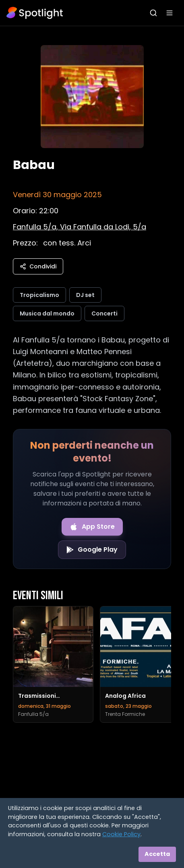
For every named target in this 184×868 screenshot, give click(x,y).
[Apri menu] (170, 13)
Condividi (38, 266)
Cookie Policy (121, 834)
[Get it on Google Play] (92, 550)
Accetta (157, 854)
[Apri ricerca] (153, 13)
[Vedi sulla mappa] (80, 227)
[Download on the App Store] (92, 527)
